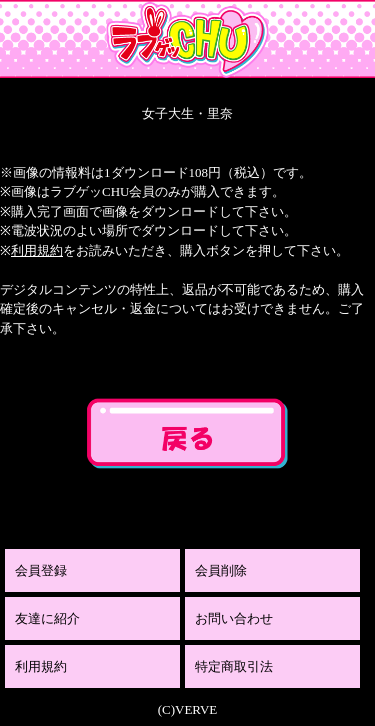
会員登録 (41, 570)
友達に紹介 (47, 618)
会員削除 (221, 570)
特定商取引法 (234, 666)
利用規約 (37, 250)
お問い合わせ (234, 618)
